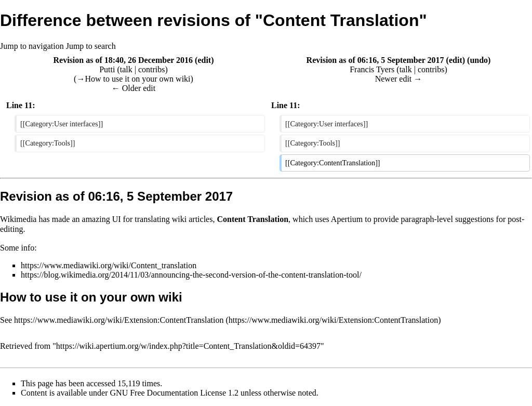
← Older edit (134, 88)
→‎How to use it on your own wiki (133, 79)
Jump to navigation (32, 46)
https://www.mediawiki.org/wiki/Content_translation (109, 265)
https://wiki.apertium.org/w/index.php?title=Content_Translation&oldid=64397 (188, 346)
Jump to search (91, 46)
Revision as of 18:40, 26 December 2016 (123, 60)
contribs (152, 69)
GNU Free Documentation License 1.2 (174, 393)
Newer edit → (399, 79)
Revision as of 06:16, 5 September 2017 (375, 60)
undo (479, 60)
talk (126, 69)
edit (204, 60)
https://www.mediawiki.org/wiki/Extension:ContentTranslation (119, 320)
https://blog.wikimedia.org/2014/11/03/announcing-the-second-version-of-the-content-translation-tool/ (191, 275)
